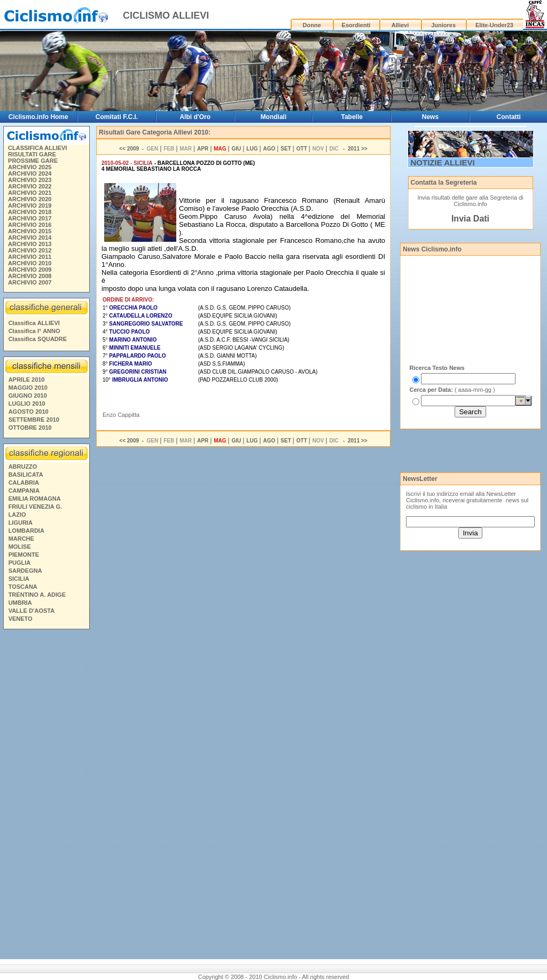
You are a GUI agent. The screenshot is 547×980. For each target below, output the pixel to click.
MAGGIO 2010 (28, 388)
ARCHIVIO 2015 (30, 231)
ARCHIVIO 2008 (30, 276)
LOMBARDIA (26, 531)
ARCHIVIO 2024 (30, 173)
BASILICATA (26, 475)
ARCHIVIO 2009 (30, 270)
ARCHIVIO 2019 (30, 206)
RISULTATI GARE (32, 154)
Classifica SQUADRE (38, 339)
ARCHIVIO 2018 (30, 212)
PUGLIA (20, 563)
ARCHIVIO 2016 (30, 225)
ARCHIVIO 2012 (30, 250)
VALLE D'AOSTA (32, 611)
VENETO (21, 619)
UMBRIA (20, 603)
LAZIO (17, 515)
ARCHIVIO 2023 (30, 180)
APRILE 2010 (27, 380)
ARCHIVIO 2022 (30, 186)
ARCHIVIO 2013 (30, 244)
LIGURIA (21, 523)
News (430, 117)
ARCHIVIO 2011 (30, 257)
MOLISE (20, 547)
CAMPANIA (24, 491)
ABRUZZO (23, 467)
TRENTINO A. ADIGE (37, 595)
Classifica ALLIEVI (34, 323)
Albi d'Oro (195, 117)
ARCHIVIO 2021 (30, 193)
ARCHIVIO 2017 (30, 218)
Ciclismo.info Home (38, 117)
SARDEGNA (25, 571)
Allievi (400, 25)
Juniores (443, 25)
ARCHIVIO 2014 (30, 238)
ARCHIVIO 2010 (30, 263)
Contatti (509, 117)
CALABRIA (24, 483)
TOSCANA (23, 587)
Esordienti (356, 25)
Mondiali (274, 117)
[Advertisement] (46, 796)
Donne (312, 25)
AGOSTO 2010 (29, 412)
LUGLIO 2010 (27, 404)
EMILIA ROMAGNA (35, 499)
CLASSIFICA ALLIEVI (37, 148)
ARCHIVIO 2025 (30, 167)
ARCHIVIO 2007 (30, 282)
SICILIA (19, 579)
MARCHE (21, 539)
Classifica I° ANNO (34, 331)
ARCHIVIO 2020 (30, 199)
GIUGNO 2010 (28, 396)
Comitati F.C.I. (117, 117)
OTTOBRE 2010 (30, 428)
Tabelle (351, 117)
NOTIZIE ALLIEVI (443, 163)
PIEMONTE (24, 555)
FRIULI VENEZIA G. (35, 507)
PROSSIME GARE (33, 161)
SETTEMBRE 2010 (34, 420)
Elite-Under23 (494, 25)
